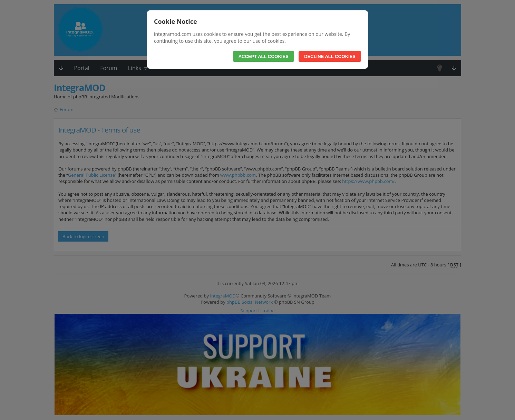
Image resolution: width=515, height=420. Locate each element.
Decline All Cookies (330, 56)
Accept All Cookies (264, 56)
